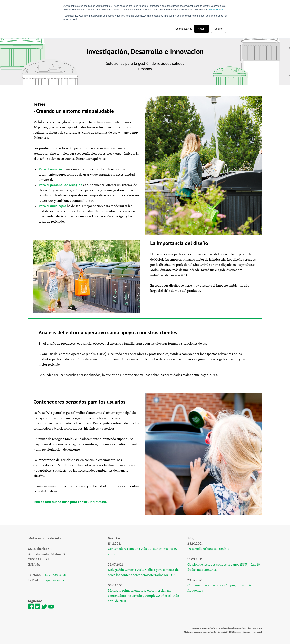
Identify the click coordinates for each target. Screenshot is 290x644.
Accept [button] (201, 29)
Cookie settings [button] (184, 29)
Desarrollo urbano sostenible (208, 549)
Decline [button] (219, 29)
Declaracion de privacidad (238, 628)
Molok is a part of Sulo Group (207, 628)
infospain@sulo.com (55, 580)
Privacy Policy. (216, 10)
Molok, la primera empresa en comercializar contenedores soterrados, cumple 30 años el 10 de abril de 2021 (143, 596)
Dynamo (257, 628)
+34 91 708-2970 (54, 575)
